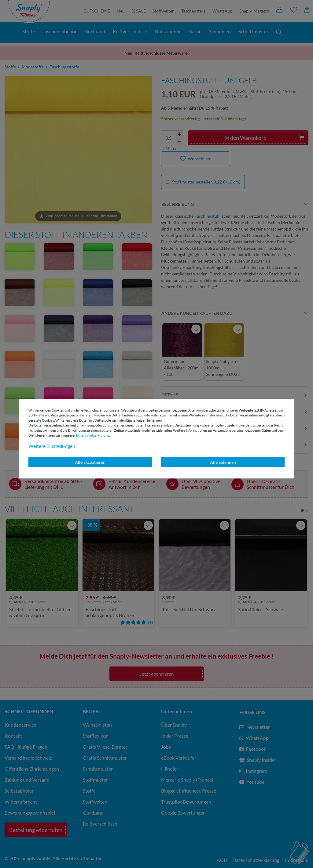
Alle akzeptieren (90, 462)
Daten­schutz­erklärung (93, 435)
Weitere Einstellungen (52, 446)
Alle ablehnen (223, 462)
